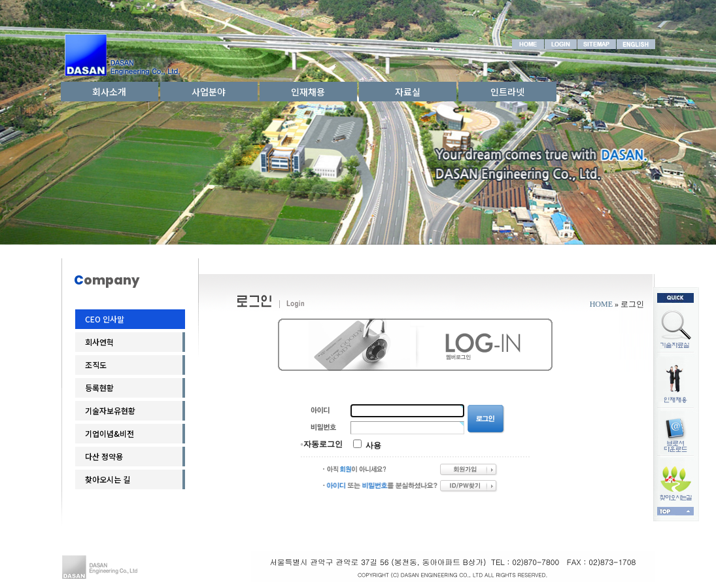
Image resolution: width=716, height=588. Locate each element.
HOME (601, 304)
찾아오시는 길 (108, 479)
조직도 (96, 365)
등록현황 (99, 388)
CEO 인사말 (105, 319)
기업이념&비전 (110, 433)
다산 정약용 (104, 456)
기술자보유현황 (110, 410)
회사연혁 (99, 342)
